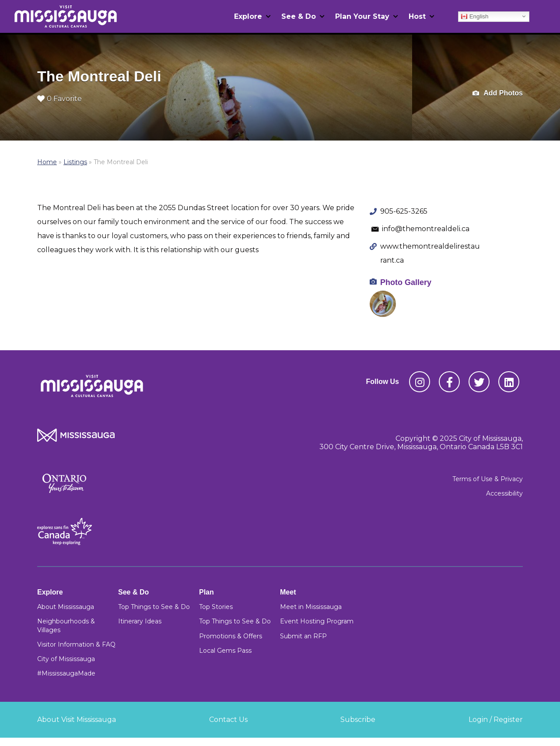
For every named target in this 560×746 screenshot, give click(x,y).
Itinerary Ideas (140, 621)
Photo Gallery (406, 282)
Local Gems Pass (225, 651)
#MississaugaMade (66, 673)
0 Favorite (59, 99)
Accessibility (504, 493)
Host (417, 16)
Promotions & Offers (231, 636)
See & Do (299, 16)
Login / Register (496, 720)
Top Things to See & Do (154, 607)
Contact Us (228, 720)
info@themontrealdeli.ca (426, 229)
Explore (248, 16)
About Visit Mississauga (77, 720)
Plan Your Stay (362, 16)
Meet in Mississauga (311, 607)
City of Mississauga (66, 659)
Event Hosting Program (317, 621)
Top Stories (216, 607)
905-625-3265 (404, 211)
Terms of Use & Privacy (488, 479)
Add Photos (498, 93)
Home (47, 162)
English (474, 16)
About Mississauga (66, 607)
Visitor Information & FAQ (76, 644)
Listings (75, 162)
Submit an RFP (303, 636)
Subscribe (358, 720)
